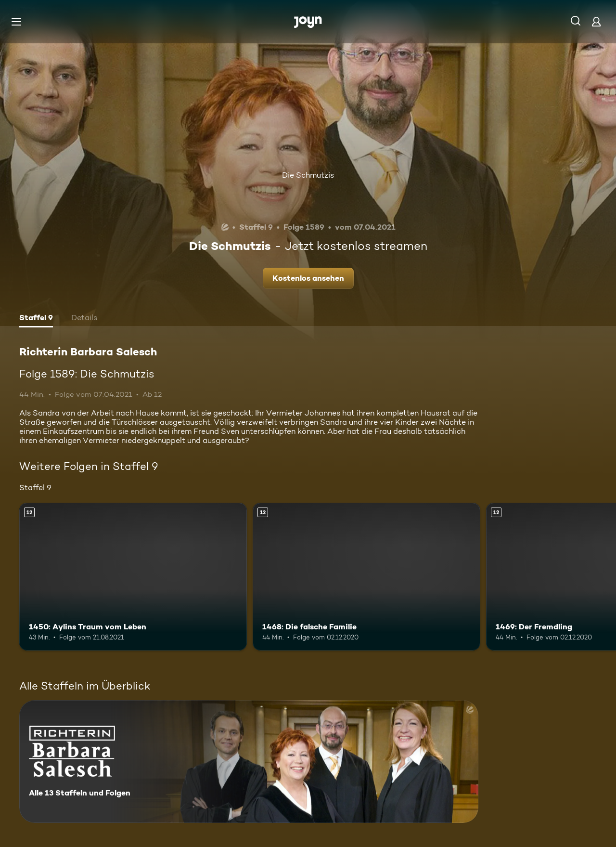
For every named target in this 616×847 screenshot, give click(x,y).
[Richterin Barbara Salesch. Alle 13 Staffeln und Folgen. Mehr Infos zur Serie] (249, 762)
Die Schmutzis (308, 175)
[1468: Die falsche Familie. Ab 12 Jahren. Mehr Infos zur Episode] (366, 577)
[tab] (36, 319)
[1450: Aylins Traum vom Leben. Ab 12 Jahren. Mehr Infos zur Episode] (133, 577)
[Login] (596, 21)
